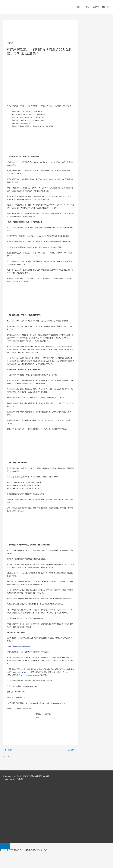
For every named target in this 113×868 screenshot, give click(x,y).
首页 (78, 7)
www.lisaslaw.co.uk (20, 672)
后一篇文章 (73, 750)
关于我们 (105, 7)
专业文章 (96, 7)
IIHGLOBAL (9, 780)
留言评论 (48, 714)
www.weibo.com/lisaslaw (30, 675)
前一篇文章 (8, 750)
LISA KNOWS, (9, 777)
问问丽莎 (86, 7)
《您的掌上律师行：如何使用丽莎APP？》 (22, 647)
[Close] (5, 847)
